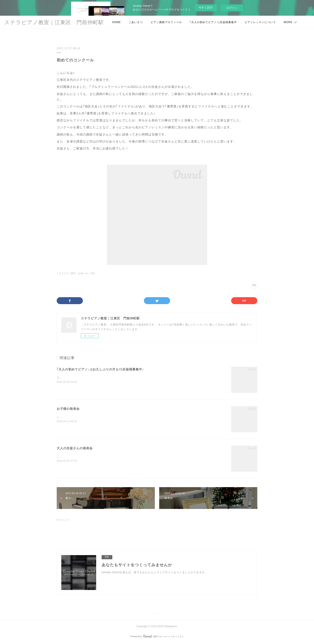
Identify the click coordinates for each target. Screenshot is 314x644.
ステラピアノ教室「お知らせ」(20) (76, 273)
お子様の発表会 (68, 409)
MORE (288, 22)
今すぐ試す (206, 8)
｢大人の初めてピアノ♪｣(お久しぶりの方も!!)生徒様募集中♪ (100, 369)
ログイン (232, 8)
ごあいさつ (136, 22)
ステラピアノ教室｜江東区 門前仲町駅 (54, 22)
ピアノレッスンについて (260, 22)
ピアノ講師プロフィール (166, 22)
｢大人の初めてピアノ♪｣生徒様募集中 (213, 22)
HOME (116, 22)
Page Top (157, 614)
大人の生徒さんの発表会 (75, 448)
